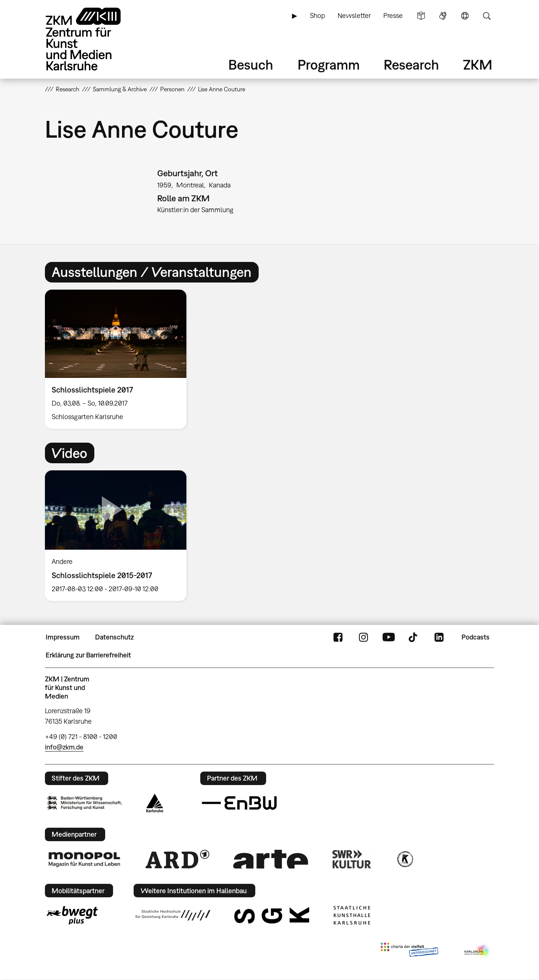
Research (411, 65)
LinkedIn (439, 637)
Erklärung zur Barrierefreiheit (88, 655)
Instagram (363, 637)
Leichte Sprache (421, 16)
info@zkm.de (64, 747)
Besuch (251, 65)
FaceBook (338, 637)
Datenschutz (114, 637)
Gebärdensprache (443, 16)
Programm (329, 65)
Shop (317, 16)
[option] (119, 359)
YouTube (389, 637)
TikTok (414, 637)
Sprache (465, 16)
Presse (393, 16)
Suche (487, 16)
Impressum (63, 637)
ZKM (478, 65)
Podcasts (476, 637)
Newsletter (354, 16)
